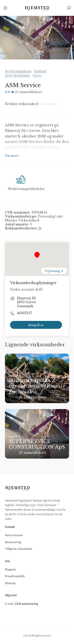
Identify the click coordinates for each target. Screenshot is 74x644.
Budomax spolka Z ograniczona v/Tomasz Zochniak (37, 386)
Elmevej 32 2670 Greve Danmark (27, 302)
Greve (37, 75)
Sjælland (40, 71)
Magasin (10, 570)
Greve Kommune (17, 75)
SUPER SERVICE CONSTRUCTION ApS (37, 444)
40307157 (24, 313)
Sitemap (10, 583)
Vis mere (12, 156)
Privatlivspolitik (15, 576)
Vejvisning (54, 271)
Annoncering (13, 542)
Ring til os (36, 325)
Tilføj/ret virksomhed (18, 549)
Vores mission (14, 535)
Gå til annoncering (26, 604)
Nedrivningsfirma (18, 71)
